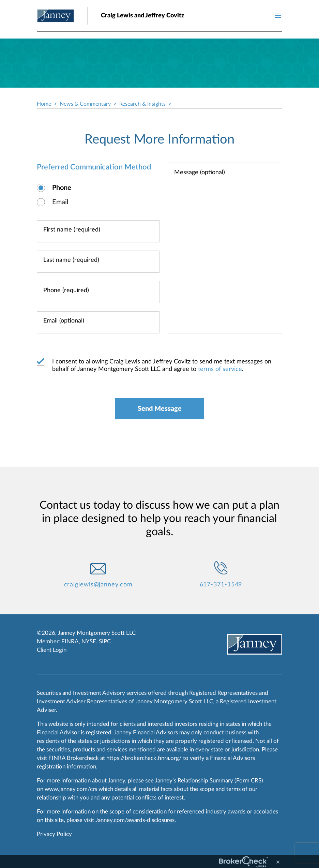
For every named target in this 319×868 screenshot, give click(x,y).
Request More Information (159, 139)
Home (44, 104)
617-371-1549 (221, 585)
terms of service (220, 369)
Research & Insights (142, 104)
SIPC (105, 641)
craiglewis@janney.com (98, 585)
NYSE (89, 641)
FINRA (70, 641)
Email (60, 202)
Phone (62, 188)
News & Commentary (85, 104)
